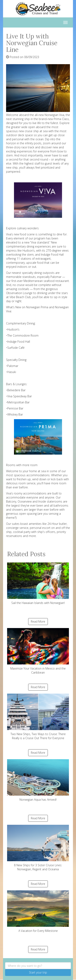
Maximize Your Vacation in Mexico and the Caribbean (38, 651)
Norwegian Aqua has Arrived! (38, 780)
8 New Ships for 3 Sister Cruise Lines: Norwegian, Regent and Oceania (38, 848)
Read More (38, 621)
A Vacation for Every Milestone (38, 911)
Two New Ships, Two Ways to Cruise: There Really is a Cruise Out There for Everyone (38, 717)
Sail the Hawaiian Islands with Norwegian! (38, 584)
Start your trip (38, 972)
